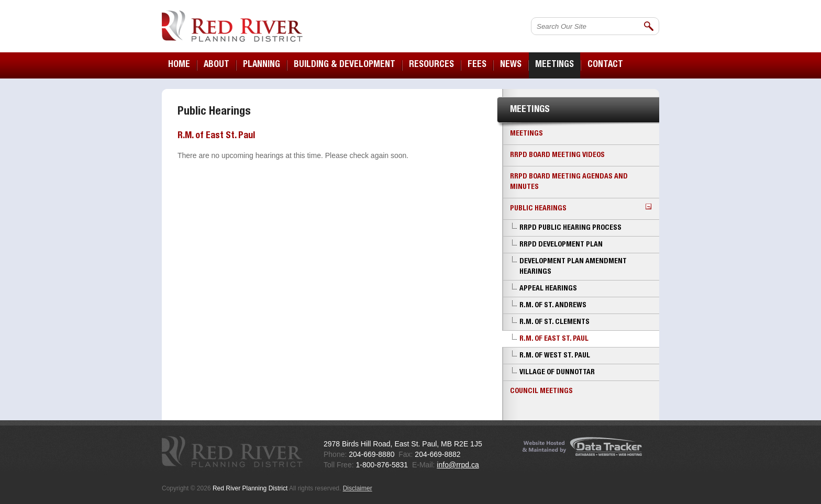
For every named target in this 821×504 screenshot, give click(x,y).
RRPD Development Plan (561, 245)
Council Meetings (541, 391)
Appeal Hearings (548, 289)
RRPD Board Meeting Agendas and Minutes (569, 182)
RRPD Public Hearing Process (570, 228)
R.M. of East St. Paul (554, 339)
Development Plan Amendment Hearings (573, 267)
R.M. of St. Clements (554, 322)
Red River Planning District (232, 26)
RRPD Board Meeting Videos (557, 155)
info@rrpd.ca (458, 465)
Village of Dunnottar (557, 373)
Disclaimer (358, 488)
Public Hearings (581, 208)
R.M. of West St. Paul (555, 356)
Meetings (526, 134)
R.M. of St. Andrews (553, 306)
